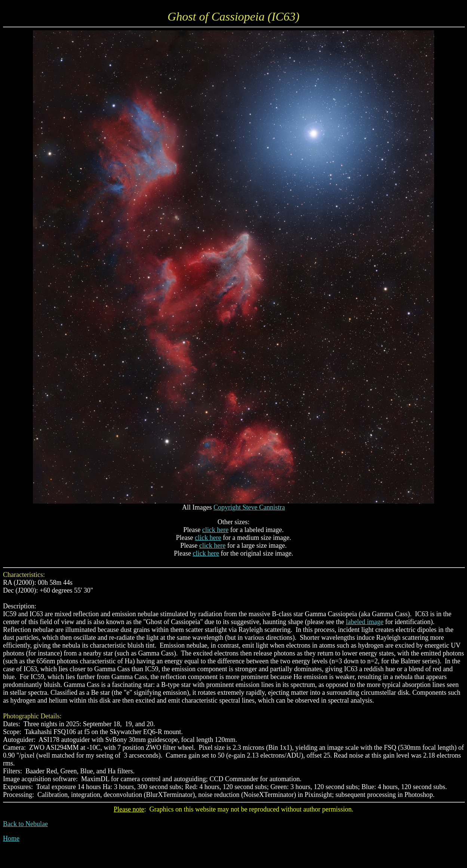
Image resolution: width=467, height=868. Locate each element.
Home (11, 838)
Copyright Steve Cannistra (249, 507)
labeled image (365, 622)
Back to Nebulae (25, 824)
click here (215, 530)
